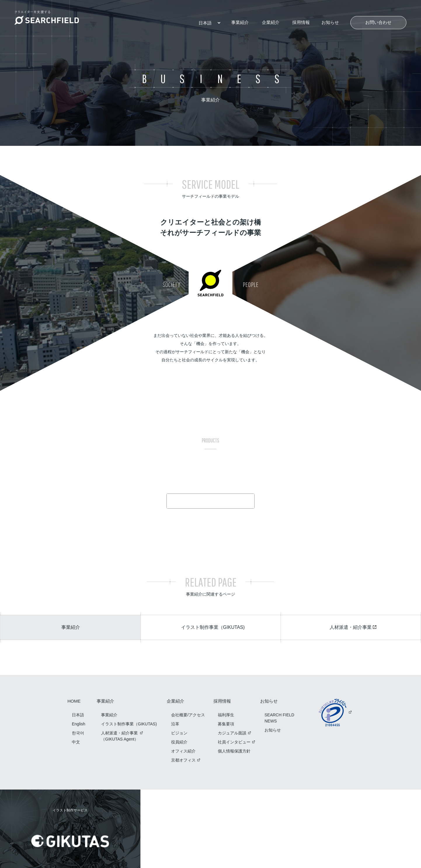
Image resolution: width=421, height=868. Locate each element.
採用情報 (301, 22)
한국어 (78, 733)
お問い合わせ (378, 22)
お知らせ (330, 22)
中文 (76, 742)
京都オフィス (183, 760)
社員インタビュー (234, 742)
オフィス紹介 (183, 751)
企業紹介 (271, 22)
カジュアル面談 (232, 733)
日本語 (78, 715)
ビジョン (179, 733)
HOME (74, 701)
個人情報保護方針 (234, 751)
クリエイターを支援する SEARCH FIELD (47, 17)
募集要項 (226, 724)
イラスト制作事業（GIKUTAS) (129, 724)
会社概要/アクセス (188, 715)
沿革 (175, 724)
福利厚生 (226, 715)
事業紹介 (240, 22)
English (79, 724)
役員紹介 (179, 742)
